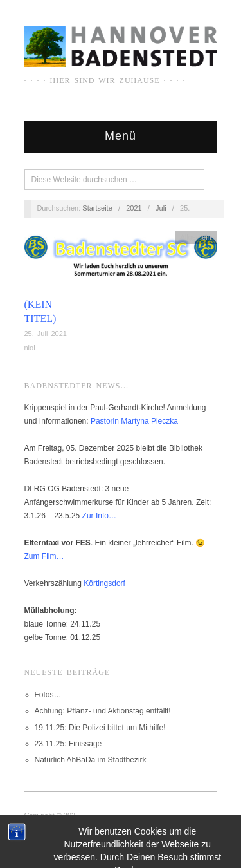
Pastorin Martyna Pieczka (134, 421)
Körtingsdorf (104, 583)
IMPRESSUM (46, 829)
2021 (134, 208)
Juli (161, 208)
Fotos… (48, 695)
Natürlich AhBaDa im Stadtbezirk (91, 760)
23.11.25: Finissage (68, 744)
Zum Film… (44, 556)
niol (30, 348)
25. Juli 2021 (46, 334)
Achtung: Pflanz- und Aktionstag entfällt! (103, 711)
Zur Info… (99, 516)
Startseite (97, 208)
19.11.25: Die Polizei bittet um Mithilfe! (100, 728)
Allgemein (195, 237)
